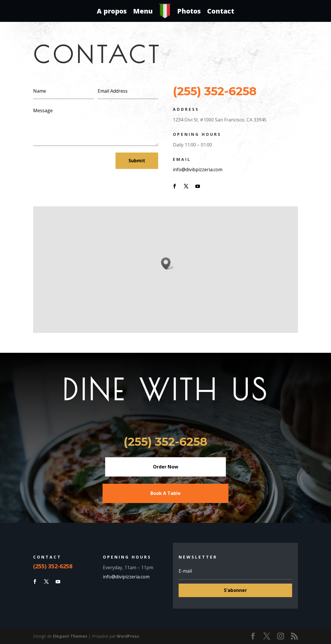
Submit (137, 161)
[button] (168, 263)
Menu (143, 11)
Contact (221, 11)
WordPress (128, 636)
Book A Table (165, 493)
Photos (189, 11)
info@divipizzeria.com (127, 577)
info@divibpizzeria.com (198, 169)
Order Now (166, 467)
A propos (112, 11)
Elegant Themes (70, 636)
